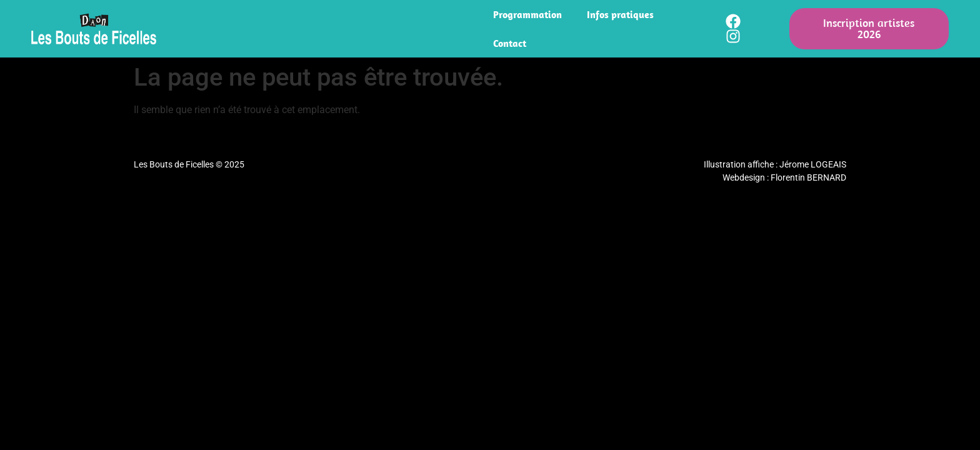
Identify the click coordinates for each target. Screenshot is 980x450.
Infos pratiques (620, 14)
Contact (510, 43)
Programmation (527, 14)
